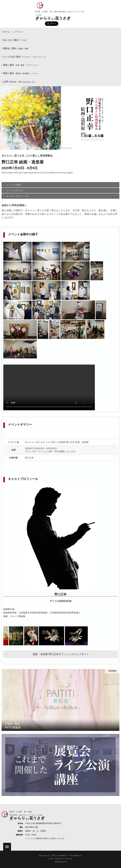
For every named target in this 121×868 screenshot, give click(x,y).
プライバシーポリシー (60, 856)
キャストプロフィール (17, 196)
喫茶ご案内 (21, 73)
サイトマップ (44, 856)
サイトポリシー (76, 856)
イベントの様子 (14, 185)
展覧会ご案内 (16, 48)
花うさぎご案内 (15, 40)
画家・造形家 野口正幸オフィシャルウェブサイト (61, 654)
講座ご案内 (21, 65)
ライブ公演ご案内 (25, 57)
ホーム (13, 32)
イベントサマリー (15, 190)
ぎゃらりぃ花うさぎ (53, 18)
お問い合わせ (19, 82)
